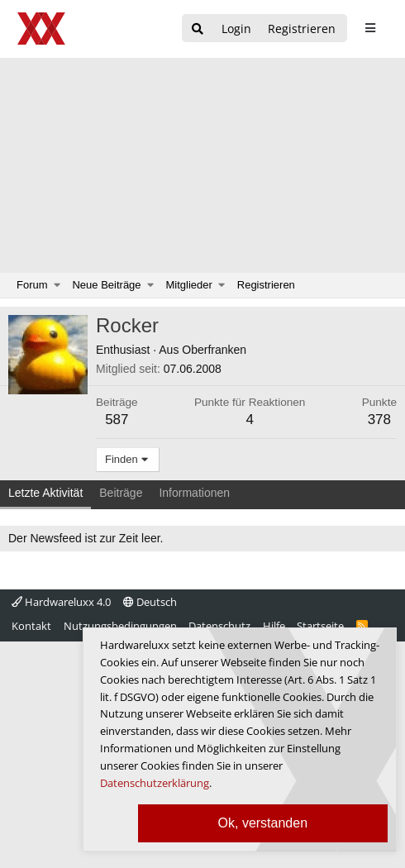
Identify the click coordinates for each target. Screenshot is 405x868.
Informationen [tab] (194, 493)
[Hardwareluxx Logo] (42, 29)
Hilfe (274, 626)
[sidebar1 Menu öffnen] (370, 28)
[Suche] (198, 29)
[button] (57, 285)
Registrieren (266, 285)
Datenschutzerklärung (155, 783)
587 (117, 420)
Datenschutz (219, 626)
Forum (32, 285)
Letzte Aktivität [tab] (45, 493)
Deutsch (150, 602)
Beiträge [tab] (121, 493)
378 (379, 420)
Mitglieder (189, 285)
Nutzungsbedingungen (120, 626)
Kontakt (31, 626)
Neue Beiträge (106, 285)
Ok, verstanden (263, 823)
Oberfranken (214, 350)
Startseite (320, 626)
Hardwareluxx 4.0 (61, 602)
